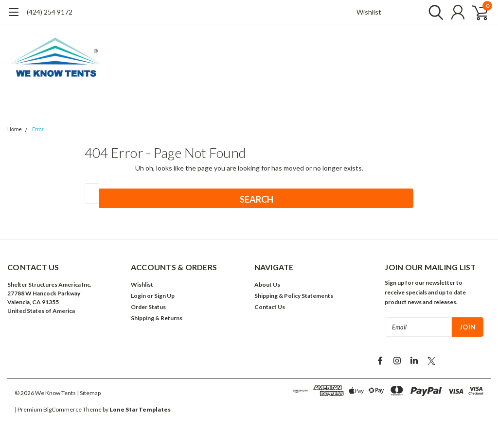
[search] (434, 12)
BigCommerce (62, 409)
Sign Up (164, 296)
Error (38, 129)
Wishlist (369, 12)
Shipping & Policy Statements (294, 296)
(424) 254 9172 (50, 12)
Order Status (148, 307)
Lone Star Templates (140, 409)
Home (15, 129)
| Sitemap (89, 393)
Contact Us (270, 307)
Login (138, 296)
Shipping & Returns (157, 318)
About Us (267, 284)
